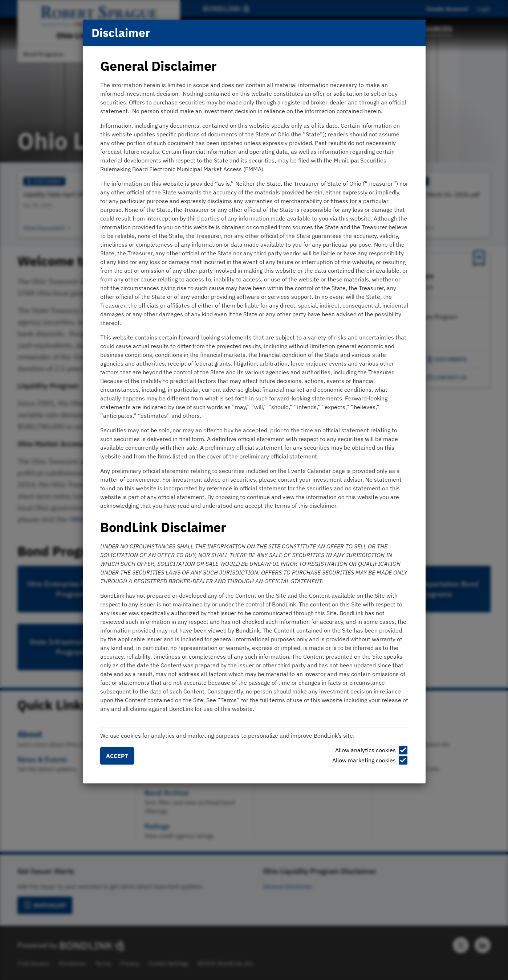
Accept (117, 756)
